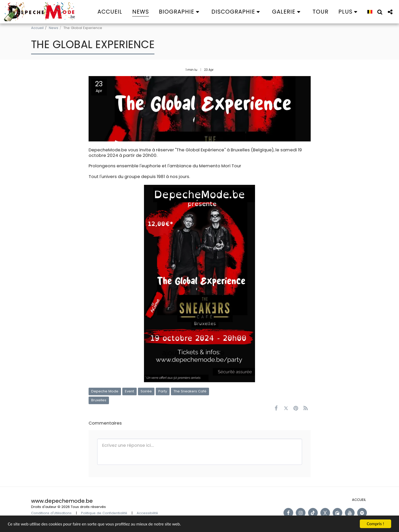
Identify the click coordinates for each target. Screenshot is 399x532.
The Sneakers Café (190, 391)
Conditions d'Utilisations (51, 513)
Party (163, 391)
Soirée (146, 391)
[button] (180, 12)
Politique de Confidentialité (104, 513)
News (54, 28)
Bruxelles (99, 400)
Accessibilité (147, 513)
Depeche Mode (105, 391)
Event (129, 391)
